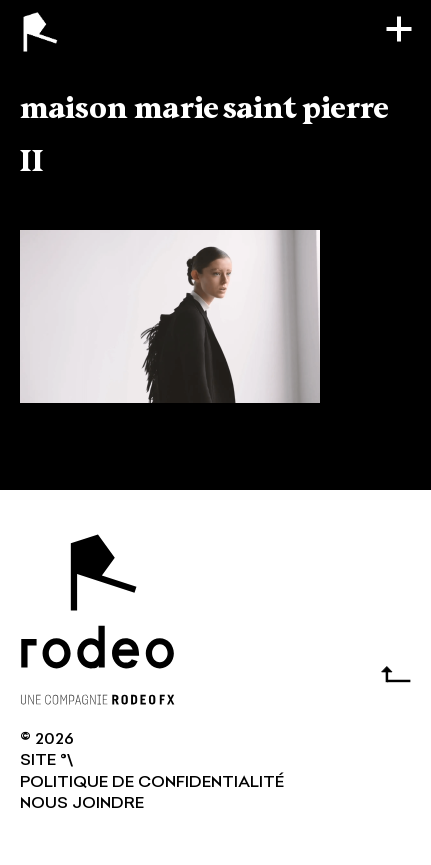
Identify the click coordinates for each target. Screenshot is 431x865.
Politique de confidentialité (152, 783)
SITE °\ (46, 761)
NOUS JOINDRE (82, 804)
